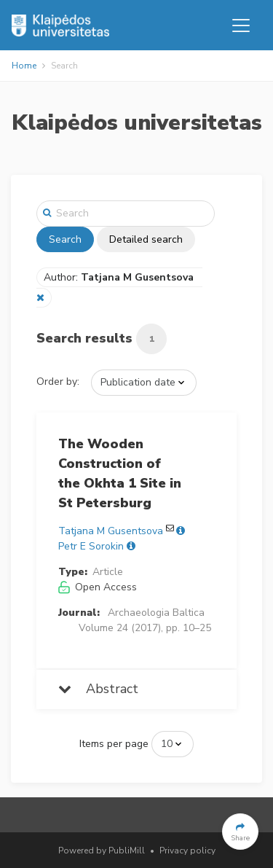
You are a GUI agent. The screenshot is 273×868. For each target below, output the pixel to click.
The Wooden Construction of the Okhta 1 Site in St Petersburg (120, 473)
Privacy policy (187, 851)
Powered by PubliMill (102, 851)
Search (65, 239)
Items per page (114, 744)
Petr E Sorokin (91, 546)
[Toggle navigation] (241, 26)
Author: (120, 277)
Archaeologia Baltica (156, 613)
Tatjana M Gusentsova (111, 531)
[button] (240, 832)
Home (24, 66)
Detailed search (146, 239)
